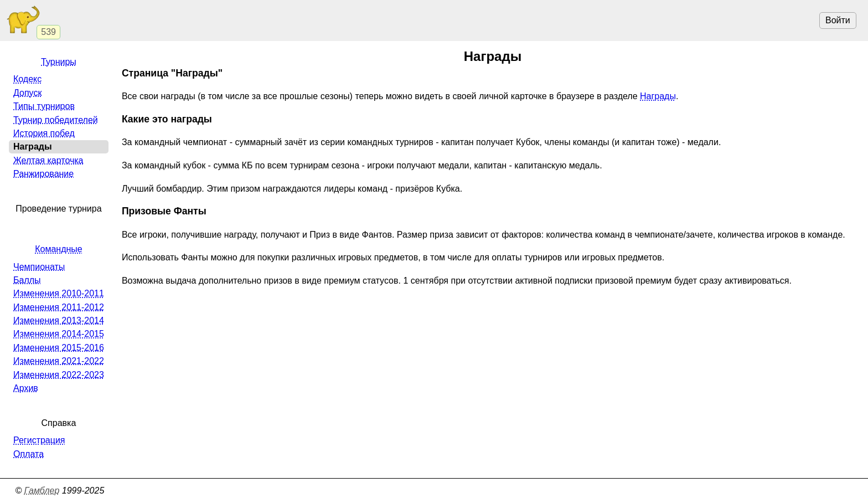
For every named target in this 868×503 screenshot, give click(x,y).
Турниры (59, 62)
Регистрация (39, 440)
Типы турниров (44, 106)
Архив (26, 388)
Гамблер (42, 491)
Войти (838, 20)
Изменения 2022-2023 (59, 375)
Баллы (27, 280)
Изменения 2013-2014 (59, 320)
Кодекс (27, 79)
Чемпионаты (39, 267)
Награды (658, 96)
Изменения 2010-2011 (59, 293)
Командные (59, 249)
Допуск (27, 93)
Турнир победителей (56, 120)
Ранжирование (43, 174)
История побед (44, 133)
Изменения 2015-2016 (59, 348)
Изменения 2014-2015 (59, 334)
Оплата (29, 454)
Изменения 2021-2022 (59, 361)
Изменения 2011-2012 (59, 307)
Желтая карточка (48, 160)
